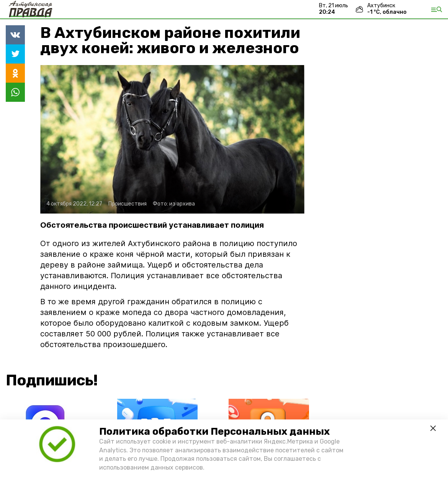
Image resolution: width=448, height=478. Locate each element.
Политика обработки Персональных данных (214, 432)
